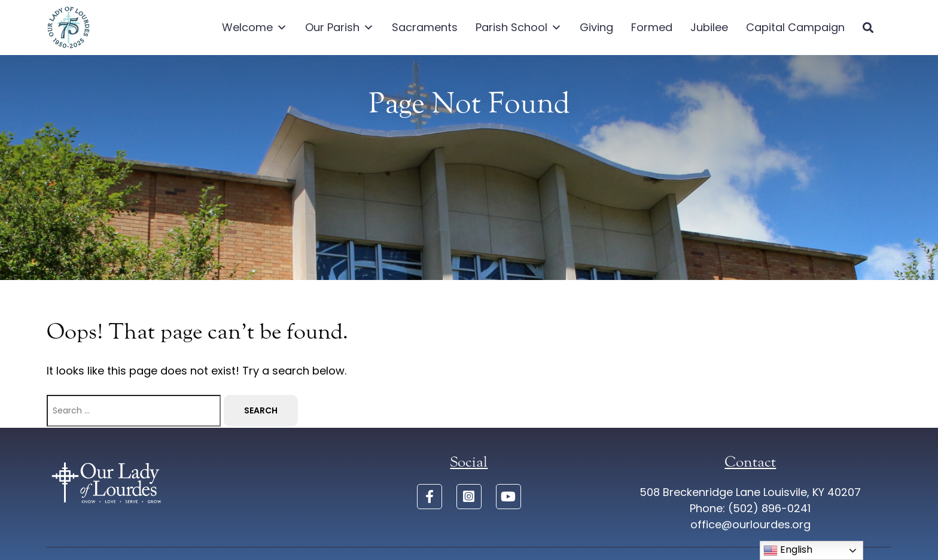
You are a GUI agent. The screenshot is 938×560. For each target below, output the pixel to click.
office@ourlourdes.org (750, 524)
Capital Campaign (795, 27)
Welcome (255, 28)
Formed (652, 27)
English (788, 550)
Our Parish (339, 28)
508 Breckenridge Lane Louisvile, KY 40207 (750, 492)
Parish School (519, 28)
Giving (596, 27)
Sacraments (425, 27)
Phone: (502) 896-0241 (750, 508)
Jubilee (709, 27)
